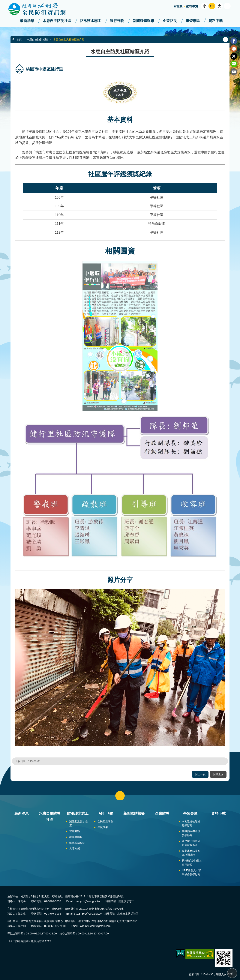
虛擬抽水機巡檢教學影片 (191, 833)
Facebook (234, 41)
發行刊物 (117, 21)
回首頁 (178, 6)
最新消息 (27, 21)
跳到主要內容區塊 (2, 2)
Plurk (234, 49)
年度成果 (103, 827)
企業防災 (170, 21)
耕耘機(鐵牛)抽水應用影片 (192, 863)
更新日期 (194, 974)
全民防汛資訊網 (40, 9)
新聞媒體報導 (143, 21)
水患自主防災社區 (57, 21)
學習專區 (193, 21)
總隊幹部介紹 (77, 843)
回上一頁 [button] (200, 774)
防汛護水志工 (91, 21)
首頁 (19, 39)
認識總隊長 (76, 837)
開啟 (227, 6)
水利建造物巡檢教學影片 (191, 823)
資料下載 (216, 21)
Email (234, 72)
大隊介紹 (75, 848)
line (234, 64)
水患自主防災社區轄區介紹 (69, 39)
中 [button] (212, 6)
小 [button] (204, 6)
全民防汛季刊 (105, 821)
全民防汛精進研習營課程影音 (191, 843)
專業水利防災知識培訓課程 (191, 853)
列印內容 (225, 40)
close (120, 796)
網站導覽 (192, 6)
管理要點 (75, 831)
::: (1, 2)
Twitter (234, 56)
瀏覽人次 (221, 974)
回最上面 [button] (218, 774)
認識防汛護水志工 (79, 823)
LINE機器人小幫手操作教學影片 (191, 872)
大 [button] (219, 6)
